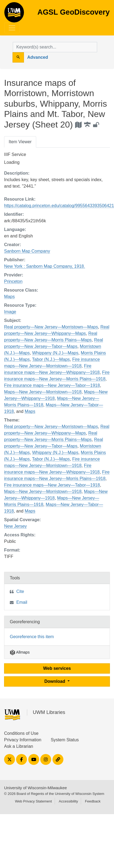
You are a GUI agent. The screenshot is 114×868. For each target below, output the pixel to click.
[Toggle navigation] (12, 28)
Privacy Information (23, 740)
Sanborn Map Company (27, 251)
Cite (20, 591)
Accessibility (68, 801)
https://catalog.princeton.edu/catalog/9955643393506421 (59, 206)
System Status (65, 740)
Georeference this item (32, 637)
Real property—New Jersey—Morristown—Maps (51, 327)
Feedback (93, 801)
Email (22, 602)
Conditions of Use (21, 733)
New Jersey (16, 526)
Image (10, 312)
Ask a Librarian (19, 746)
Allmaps (20, 652)
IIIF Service (15, 154)
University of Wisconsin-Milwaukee (36, 788)
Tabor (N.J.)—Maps (51, 359)
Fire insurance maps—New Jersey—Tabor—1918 (52, 385)
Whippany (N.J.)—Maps (55, 353)
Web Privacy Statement (33, 801)
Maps (9, 297)
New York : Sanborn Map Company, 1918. (45, 266)
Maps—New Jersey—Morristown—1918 (43, 392)
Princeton (13, 281)
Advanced (38, 57)
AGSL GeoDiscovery (14, 14)
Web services (57, 668)
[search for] (55, 47)
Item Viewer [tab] (20, 142)
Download (55, 681)
